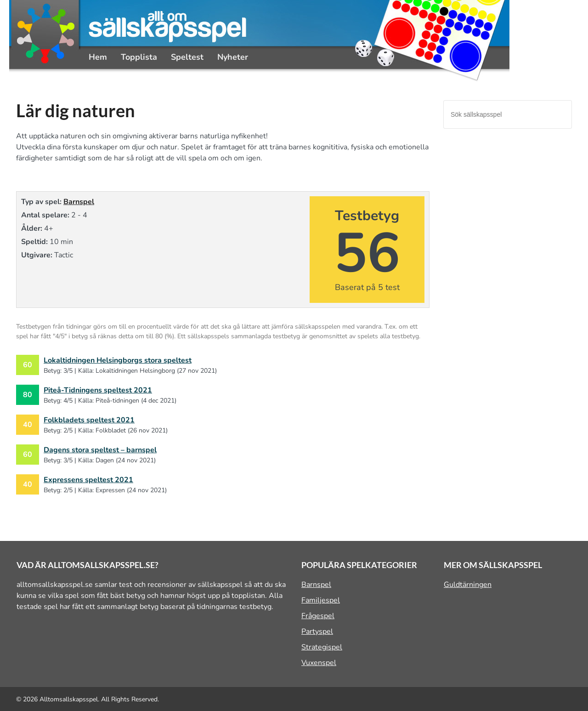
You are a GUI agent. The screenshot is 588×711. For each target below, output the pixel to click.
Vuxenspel (319, 663)
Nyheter (233, 57)
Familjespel (321, 600)
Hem (98, 57)
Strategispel (322, 647)
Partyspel (317, 631)
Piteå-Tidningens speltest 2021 (98, 390)
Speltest (187, 57)
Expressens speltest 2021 (88, 480)
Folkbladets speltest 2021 (89, 420)
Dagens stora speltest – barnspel (100, 450)
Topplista (139, 57)
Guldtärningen (468, 585)
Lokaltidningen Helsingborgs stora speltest (118, 360)
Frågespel (318, 616)
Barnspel (79, 202)
